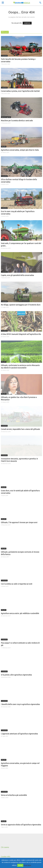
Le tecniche (4, 56)
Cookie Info (6, 857)
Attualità (4, 147)
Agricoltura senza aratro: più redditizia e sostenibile (20, 613)
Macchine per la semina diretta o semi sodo (17, 120)
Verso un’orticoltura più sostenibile (14, 795)
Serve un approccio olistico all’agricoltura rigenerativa (21, 825)
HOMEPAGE (27, 23)
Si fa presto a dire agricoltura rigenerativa (16, 675)
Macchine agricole (6, 117)
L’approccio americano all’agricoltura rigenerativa (19, 734)
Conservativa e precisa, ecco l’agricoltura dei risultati (20, 91)
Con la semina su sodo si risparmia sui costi (17, 584)
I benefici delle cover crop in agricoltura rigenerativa (20, 704)
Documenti (4, 331)
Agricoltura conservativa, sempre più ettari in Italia (20, 150)
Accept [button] (20, 865)
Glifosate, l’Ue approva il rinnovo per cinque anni (19, 522)
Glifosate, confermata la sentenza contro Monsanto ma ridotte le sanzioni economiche (20, 366)
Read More (27, 865)
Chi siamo (5, 847)
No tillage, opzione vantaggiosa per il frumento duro (21, 305)
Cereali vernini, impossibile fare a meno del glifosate (20, 429)
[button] (40, 3)
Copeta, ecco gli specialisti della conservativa (17, 275)
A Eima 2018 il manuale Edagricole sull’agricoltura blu (21, 334)
